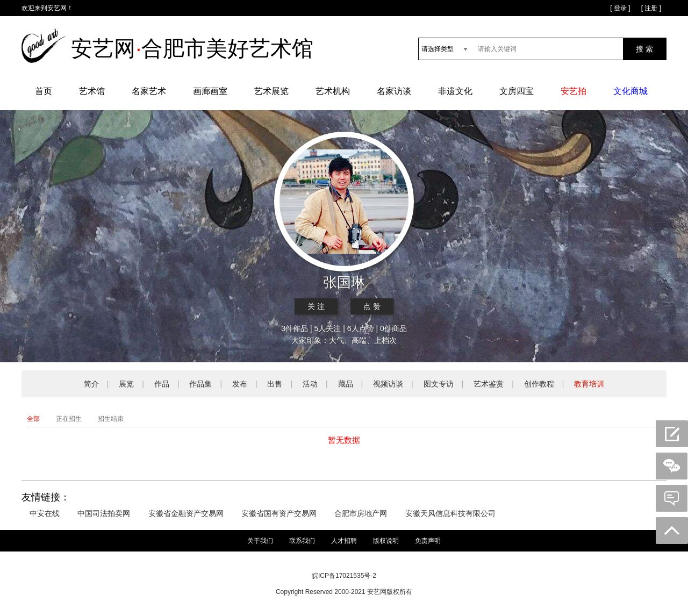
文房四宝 (517, 91)
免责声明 (428, 541)
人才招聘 (344, 541)
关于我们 (260, 541)
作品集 (200, 384)
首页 (44, 91)
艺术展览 (271, 91)
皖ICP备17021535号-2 (344, 576)
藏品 (346, 384)
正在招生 (69, 419)
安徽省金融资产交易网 (186, 513)
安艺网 (57, 8)
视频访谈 (388, 384)
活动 (310, 384)
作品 (162, 384)
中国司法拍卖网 (104, 513)
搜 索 (644, 49)
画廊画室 (210, 91)
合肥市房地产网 (361, 513)
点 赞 (372, 306)
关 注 (316, 306)
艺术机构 (333, 91)
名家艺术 (149, 91)
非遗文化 (455, 91)
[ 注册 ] (651, 8)
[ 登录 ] (620, 8)
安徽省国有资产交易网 (279, 513)
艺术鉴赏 (489, 384)
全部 (33, 419)
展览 (126, 384)
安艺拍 (574, 91)
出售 (275, 384)
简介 (91, 384)
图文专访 (439, 384)
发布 (240, 384)
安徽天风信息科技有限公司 (450, 513)
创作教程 (539, 384)
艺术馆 (92, 91)
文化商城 (630, 91)
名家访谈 (394, 91)
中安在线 (45, 513)
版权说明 (386, 541)
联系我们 (302, 541)
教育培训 (589, 384)
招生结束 (111, 419)
